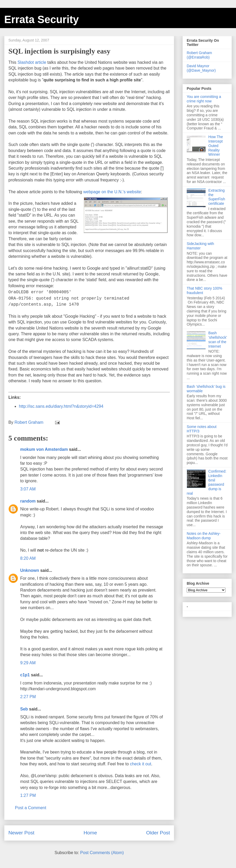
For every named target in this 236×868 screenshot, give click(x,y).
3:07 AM (28, 489)
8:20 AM (28, 558)
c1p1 (25, 675)
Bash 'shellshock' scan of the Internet (218, 339)
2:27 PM (28, 697)
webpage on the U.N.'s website (112, 192)
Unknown (30, 570)
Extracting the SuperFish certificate (217, 197)
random (28, 501)
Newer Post (21, 833)
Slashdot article (32, 62)
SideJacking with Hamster (200, 246)
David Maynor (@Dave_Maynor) (201, 68)
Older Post (158, 833)
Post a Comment (31, 808)
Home (90, 833)
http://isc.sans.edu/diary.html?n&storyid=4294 (61, 406)
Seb (24, 709)
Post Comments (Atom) (102, 853)
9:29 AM (28, 663)
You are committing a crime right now (204, 99)
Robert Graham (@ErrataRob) (199, 55)
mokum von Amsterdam (44, 449)
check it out (141, 764)
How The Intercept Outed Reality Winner (216, 146)
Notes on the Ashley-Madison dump (204, 536)
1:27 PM (28, 795)
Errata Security (42, 19)
